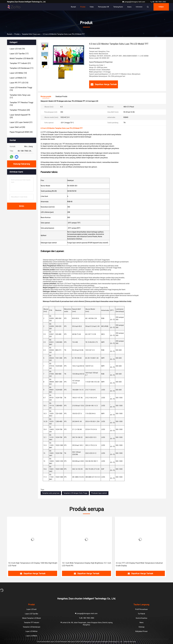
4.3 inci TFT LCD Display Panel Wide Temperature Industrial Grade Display (139, 564)
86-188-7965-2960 (158, 2)
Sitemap (142, 627)
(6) (21, 58)
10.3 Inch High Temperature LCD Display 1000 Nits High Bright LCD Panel (33, 564)
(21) (21, 122)
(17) (19, 54)
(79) (17, 49)
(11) (22, 68)
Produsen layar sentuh (99, 493)
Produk (83, 7)
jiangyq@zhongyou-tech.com (134, 2)
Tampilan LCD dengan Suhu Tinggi (75, 493)
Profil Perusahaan (142, 609)
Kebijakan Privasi (141, 631)
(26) (17, 127)
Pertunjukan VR (103, 7)
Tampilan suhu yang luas (31, 34)
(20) (20, 110)
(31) (20, 63)
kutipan (161, 7)
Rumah (73, 7)
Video (92, 7)
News (142, 623)
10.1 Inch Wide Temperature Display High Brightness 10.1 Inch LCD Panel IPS (86, 564)
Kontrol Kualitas (142, 618)
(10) (18, 73)
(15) (21, 89)
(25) (20, 116)
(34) (21, 132)
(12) (18, 78)
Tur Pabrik (141, 614)
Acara (129, 7)
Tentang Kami (118, 7)
